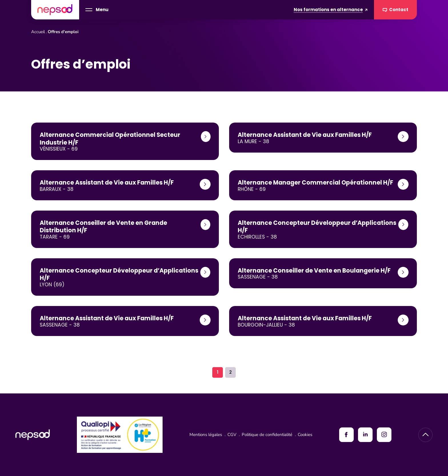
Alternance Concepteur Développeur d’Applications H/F (317, 227)
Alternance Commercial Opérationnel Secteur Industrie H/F (110, 139)
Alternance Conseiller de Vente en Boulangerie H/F (314, 271)
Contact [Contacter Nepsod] (396, 10)
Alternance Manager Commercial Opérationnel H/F (315, 183)
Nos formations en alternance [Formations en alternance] (331, 10)
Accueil (38, 32)
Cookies (305, 435)
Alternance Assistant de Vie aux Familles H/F (305, 135)
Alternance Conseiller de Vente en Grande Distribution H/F (103, 227)
